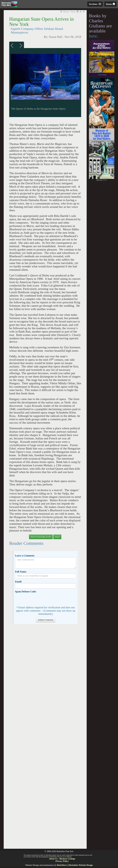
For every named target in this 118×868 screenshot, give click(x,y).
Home (110, 4)
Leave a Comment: (25, 556)
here (93, 36)
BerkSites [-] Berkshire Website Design (75, 865)
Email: (18, 582)
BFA (105, 180)
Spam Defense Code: (26, 592)
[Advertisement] (45, 738)
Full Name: (21, 572)
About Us (53, 859)
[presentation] (38, 599)
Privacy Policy (62, 861)
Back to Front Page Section (41, 537)
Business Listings (67, 859)
